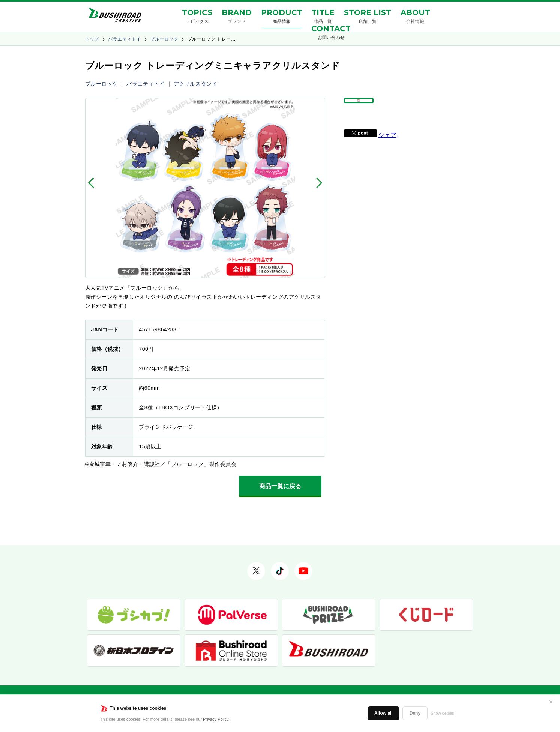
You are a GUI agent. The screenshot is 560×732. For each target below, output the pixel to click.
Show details (442, 713)
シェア (387, 152)
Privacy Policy (216, 719)
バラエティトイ (124, 39)
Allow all (384, 713)
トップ (92, 39)
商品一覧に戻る (280, 486)
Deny (415, 713)
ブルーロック (164, 39)
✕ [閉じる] (551, 702)
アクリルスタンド (195, 84)
